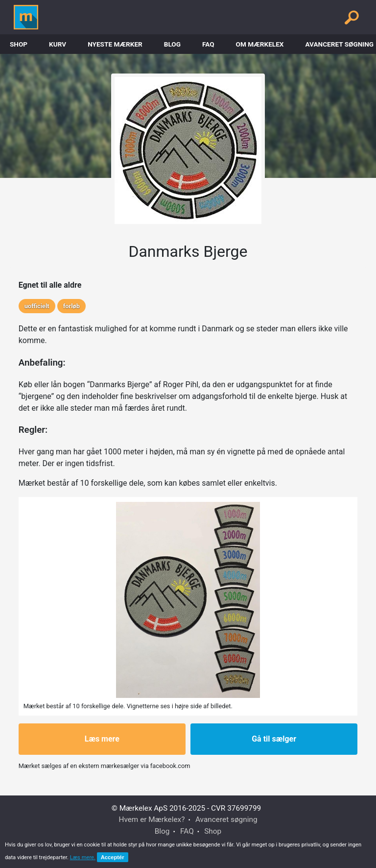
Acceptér (113, 857)
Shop (19, 44)
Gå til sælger (274, 739)
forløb (71, 306)
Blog (172, 44)
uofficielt (37, 306)
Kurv (58, 44)
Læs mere (102, 739)
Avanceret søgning (226, 819)
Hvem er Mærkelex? (152, 819)
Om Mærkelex (260, 44)
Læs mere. (83, 857)
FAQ (208, 44)
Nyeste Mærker (115, 44)
